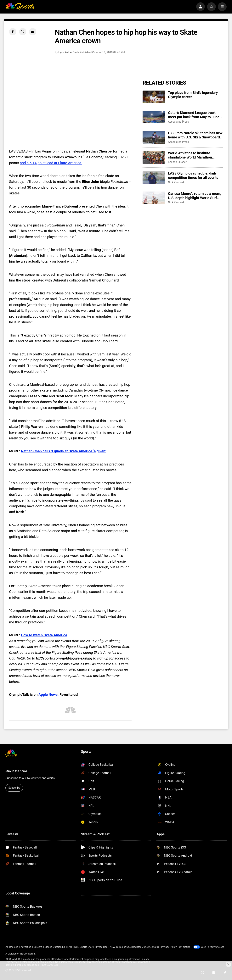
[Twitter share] (23, 32)
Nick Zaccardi (176, 182)
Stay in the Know (16, 771)
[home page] (21, 7)
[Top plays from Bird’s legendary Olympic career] (154, 97)
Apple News (48, 695)
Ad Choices (12, 947)
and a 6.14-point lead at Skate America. (51, 163)
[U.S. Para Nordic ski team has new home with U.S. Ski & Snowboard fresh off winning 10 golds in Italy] (154, 137)
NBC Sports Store (84, 947)
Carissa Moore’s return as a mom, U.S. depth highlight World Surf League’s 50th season (195, 196)
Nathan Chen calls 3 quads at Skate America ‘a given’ (63, 451)
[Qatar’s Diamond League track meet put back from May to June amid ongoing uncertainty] (154, 117)
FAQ (70, 947)
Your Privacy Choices (212, 947)
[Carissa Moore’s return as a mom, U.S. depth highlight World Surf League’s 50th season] (154, 198)
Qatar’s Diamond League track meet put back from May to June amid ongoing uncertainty (194, 115)
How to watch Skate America (44, 635)
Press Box (102, 947)
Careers (38, 947)
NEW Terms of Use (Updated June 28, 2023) (134, 947)
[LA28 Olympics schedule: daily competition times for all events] (154, 178)
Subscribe (14, 788)
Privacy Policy (169, 947)
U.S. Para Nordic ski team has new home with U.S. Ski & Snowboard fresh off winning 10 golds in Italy (195, 135)
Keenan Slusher (177, 162)
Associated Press (178, 122)
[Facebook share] (13, 32)
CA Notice (185, 947)
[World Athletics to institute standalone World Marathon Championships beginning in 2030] (154, 157)
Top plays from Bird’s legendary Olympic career (193, 95)
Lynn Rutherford (68, 52)
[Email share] (33, 32)
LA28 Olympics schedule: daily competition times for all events (193, 175)
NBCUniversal (28, 954)
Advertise (26, 947)
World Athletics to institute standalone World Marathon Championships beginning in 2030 (195, 155)
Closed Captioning (55, 947)
